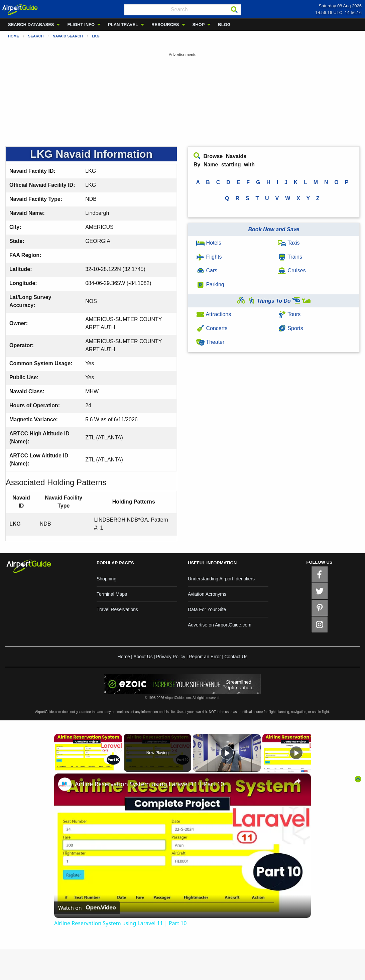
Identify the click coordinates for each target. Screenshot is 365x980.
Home (14, 36)
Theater (210, 342)
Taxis (289, 243)
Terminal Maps (112, 594)
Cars (207, 270)
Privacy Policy (171, 657)
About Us (143, 657)
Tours (289, 314)
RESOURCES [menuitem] (165, 25)
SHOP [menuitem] (199, 25)
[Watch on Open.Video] (87, 908)
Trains (290, 257)
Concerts (212, 328)
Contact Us (236, 657)
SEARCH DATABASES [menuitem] (31, 25)
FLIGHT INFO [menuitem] (81, 25)
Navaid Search (68, 36)
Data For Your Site (207, 609)
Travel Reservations (117, 609)
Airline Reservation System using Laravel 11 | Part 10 (149, 784)
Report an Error (205, 657)
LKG (96, 36)
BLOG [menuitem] (224, 25)
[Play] (227, 753)
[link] (65, 784)
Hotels (209, 243)
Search (36, 36)
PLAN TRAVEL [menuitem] (123, 25)
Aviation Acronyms (207, 594)
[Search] (234, 10)
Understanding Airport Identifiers (221, 579)
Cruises (292, 270)
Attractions (214, 314)
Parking (210, 285)
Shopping (106, 579)
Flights (209, 257)
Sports (290, 328)
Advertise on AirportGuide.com (220, 625)
